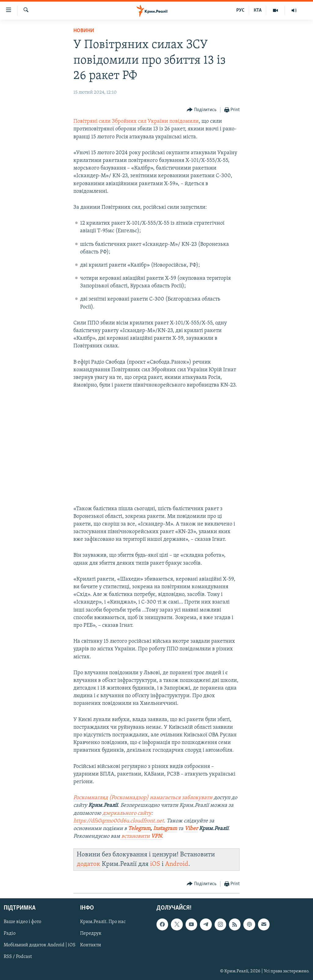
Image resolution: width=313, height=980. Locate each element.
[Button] (202, 110)
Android (177, 864)
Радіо (10, 933)
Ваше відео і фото (22, 922)
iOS (155, 864)
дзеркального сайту (127, 813)
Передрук (91, 933)
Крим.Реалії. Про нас (103, 922)
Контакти (91, 945)
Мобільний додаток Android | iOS (40, 945)
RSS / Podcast (18, 957)
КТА (258, 10)
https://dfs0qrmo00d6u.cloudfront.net (119, 821)
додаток (88, 864)
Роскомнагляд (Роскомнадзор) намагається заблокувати (143, 798)
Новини (84, 31)
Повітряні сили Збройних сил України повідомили (136, 121)
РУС (240, 10)
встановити (141, 836)
